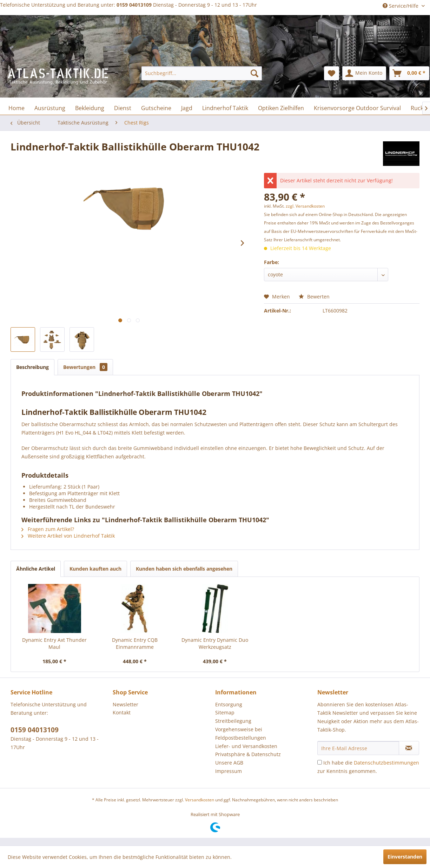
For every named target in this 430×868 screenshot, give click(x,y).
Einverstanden (405, 857)
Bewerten (314, 297)
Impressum (229, 771)
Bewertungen (85, 367)
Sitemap (225, 712)
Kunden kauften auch (95, 569)
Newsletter (125, 704)
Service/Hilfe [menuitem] (401, 6)
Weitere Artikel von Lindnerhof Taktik (68, 536)
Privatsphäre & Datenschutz (248, 754)
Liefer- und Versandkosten (246, 746)
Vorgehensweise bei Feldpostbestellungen (241, 734)
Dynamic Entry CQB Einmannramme (135, 643)
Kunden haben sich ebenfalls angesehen (184, 569)
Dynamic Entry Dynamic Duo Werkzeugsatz (215, 643)
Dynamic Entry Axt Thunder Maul (54, 643)
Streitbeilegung (233, 721)
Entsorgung (229, 704)
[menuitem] (202, 73)
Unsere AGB (229, 763)
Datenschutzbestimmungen (386, 763)
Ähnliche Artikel (36, 569)
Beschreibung (32, 367)
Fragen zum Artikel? (48, 529)
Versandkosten (200, 800)
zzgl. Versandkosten (305, 206)
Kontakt (122, 712)
